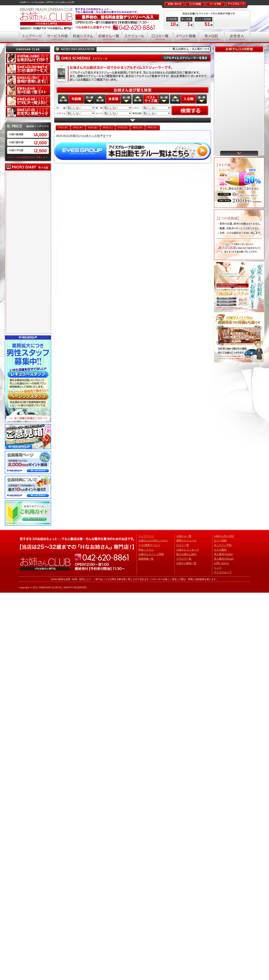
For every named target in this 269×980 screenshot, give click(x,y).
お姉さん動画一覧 (186, 563)
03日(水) (63, 127)
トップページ (146, 536)
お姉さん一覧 (184, 536)
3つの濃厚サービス (149, 545)
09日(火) (153, 127)
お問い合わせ (222, 563)
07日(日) (123, 127)
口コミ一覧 (183, 545)
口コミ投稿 (220, 540)
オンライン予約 (223, 545)
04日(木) (78, 127)
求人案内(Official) (224, 559)
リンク (218, 568)
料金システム (146, 550)
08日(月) (138, 127)
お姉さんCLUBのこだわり (153, 540)
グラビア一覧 (184, 559)
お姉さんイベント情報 (151, 554)
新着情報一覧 (146, 559)
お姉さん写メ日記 (224, 536)
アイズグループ (223, 572)
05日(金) (93, 127)
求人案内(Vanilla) (223, 554)
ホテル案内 (220, 550)
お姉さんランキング (188, 550)
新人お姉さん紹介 (186, 554)
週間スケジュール (186, 540)
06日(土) (108, 127)
